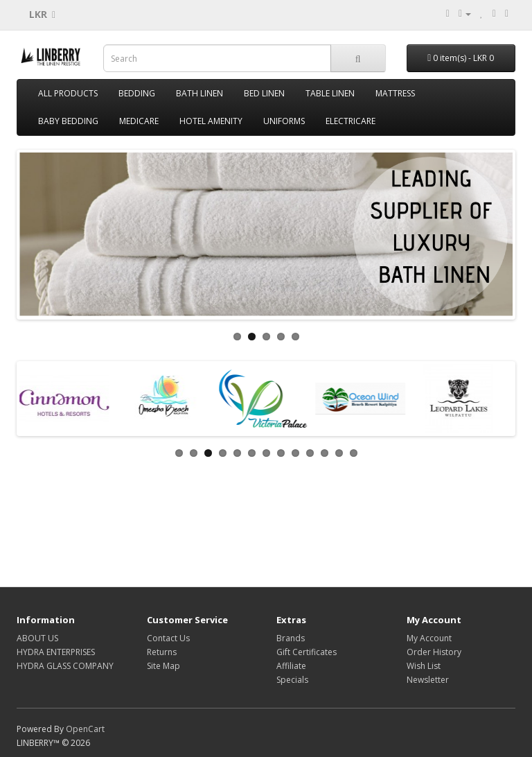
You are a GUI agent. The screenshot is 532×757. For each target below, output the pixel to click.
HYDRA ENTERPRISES (56, 652)
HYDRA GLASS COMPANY (65, 666)
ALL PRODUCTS (68, 93)
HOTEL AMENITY (211, 121)
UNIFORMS (284, 121)
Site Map (163, 666)
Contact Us (168, 638)
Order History (434, 652)
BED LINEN (264, 93)
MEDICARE (139, 121)
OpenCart (85, 729)
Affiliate (291, 666)
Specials (292, 680)
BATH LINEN (199, 93)
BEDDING (137, 93)
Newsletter (428, 680)
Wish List (424, 666)
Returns (162, 652)
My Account (429, 638)
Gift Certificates (307, 652)
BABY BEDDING (68, 121)
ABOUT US (37, 638)
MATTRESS (395, 93)
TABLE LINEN (330, 93)
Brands (291, 638)
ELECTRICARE (351, 121)
